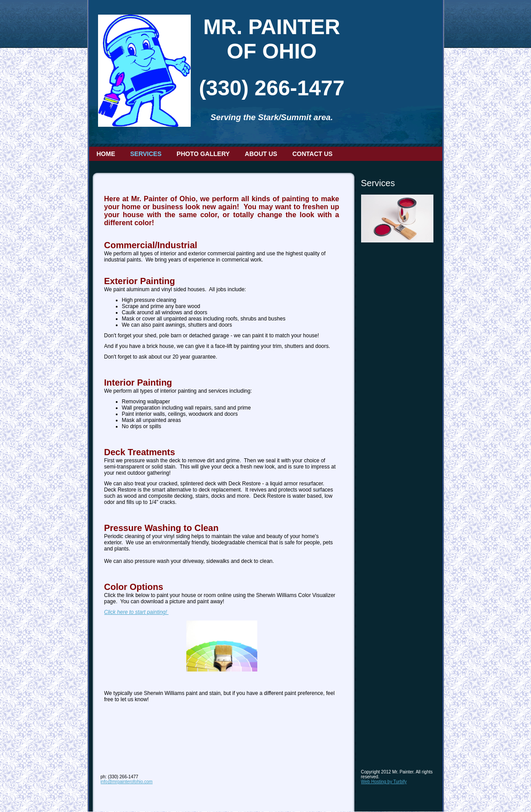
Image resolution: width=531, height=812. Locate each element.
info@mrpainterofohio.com (127, 782)
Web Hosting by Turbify (384, 782)
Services (146, 154)
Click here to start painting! (136, 612)
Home (106, 154)
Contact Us (313, 154)
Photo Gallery (203, 154)
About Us (261, 154)
